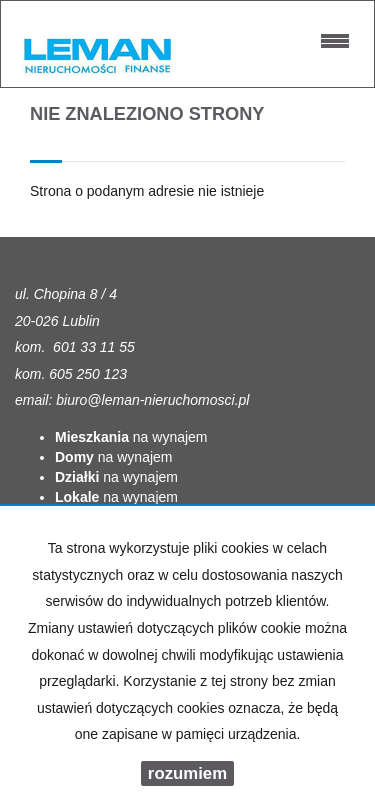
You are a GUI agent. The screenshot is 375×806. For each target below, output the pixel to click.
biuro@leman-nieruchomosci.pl (152, 400)
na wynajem (131, 437)
